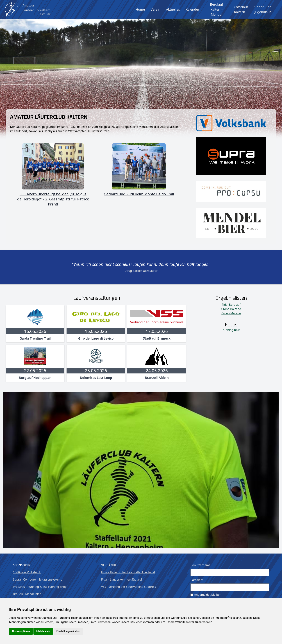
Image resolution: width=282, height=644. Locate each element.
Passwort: (197, 580)
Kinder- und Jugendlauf (262, 9)
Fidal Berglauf (231, 305)
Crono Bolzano (231, 309)
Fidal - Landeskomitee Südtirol (122, 579)
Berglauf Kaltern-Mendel (217, 9)
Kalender (192, 9)
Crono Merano (231, 313)
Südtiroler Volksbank (27, 572)
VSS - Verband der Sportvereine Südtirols (129, 587)
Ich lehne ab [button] (43, 631)
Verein (156, 9)
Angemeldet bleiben (208, 595)
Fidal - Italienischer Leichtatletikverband (128, 572)
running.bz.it (231, 330)
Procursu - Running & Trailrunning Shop (40, 587)
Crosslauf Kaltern (241, 9)
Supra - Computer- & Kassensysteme (38, 579)
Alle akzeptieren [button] (21, 631)
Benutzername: (201, 565)
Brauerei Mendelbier (27, 594)
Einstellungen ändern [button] (68, 631)
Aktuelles (173, 9)
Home (140, 9)
